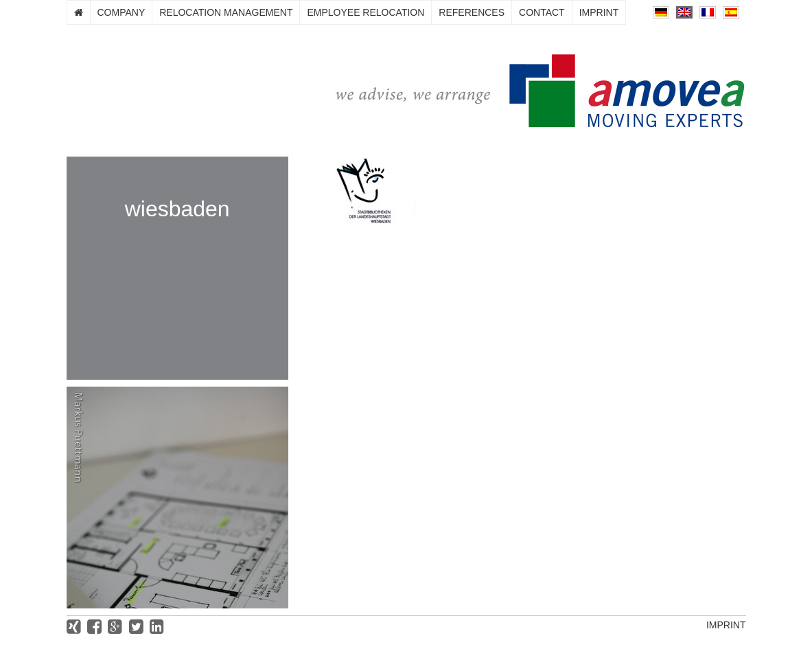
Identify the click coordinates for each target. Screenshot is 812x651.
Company (121, 12)
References (472, 12)
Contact (542, 12)
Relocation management (226, 12)
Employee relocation (366, 12)
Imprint (599, 12)
